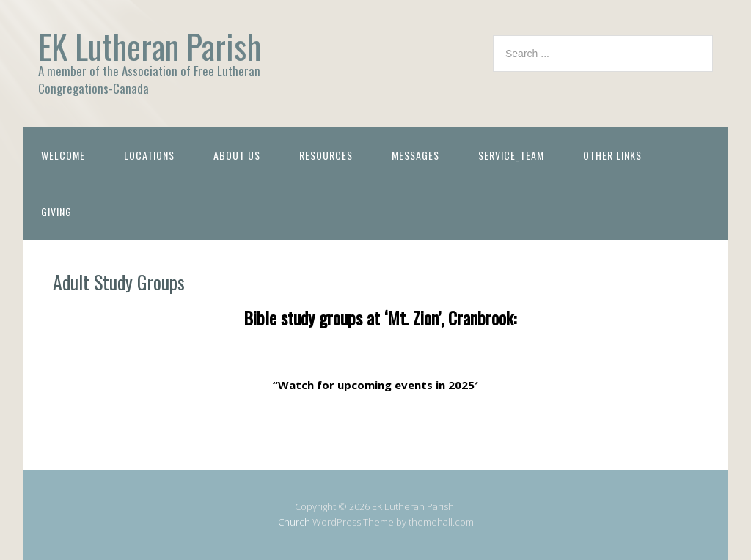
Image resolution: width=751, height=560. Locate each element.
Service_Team (511, 155)
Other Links (612, 155)
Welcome (63, 155)
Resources (326, 155)
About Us (237, 155)
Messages (415, 155)
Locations (149, 155)
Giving (56, 211)
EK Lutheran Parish (150, 46)
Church (294, 522)
